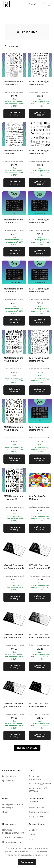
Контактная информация (35, 777)
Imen (31, 839)
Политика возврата (12, 842)
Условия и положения (13, 837)
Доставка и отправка (39, 812)
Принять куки (27, 862)
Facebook (11, 781)
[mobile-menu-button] (50, 4)
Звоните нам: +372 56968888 (38, 790)
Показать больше (27, 748)
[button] (14, 87)
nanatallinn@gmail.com (40, 784)
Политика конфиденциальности (13, 831)
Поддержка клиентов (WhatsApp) (13, 806)
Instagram (11, 776)
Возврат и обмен (37, 817)
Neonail (32, 834)
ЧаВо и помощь (36, 807)
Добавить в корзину (14, 114)
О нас (5, 812)
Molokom (33, 830)
